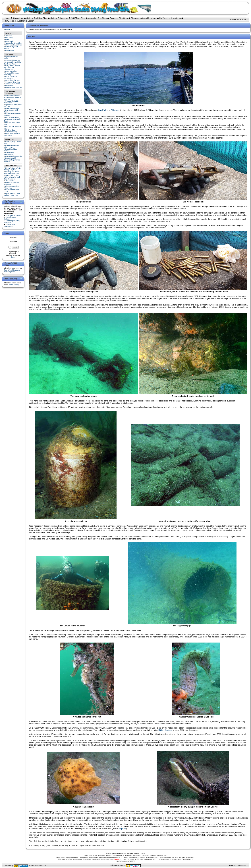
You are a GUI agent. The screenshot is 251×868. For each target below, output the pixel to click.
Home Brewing (14, 285)
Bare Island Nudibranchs (9, 154)
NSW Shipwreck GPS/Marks (11, 78)
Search (31, 21)
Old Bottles (9, 86)
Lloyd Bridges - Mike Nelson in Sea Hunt (12, 194)
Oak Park (102, 110)
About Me (9, 36)
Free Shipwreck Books (14, 87)
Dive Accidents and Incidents (144, 18)
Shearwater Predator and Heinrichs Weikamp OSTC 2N (13, 97)
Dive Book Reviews (13, 186)
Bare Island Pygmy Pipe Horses (12, 146)
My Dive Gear (10, 130)
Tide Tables (9, 181)
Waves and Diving (12, 175)
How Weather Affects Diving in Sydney (12, 169)
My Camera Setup (12, 117)
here (13, 257)
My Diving (9, 38)
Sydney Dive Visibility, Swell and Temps (13, 63)
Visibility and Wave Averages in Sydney (12, 173)
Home (7, 18)
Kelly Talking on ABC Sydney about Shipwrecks (12, 68)
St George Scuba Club (14, 45)
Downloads (10, 41)
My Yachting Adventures (170, 18)
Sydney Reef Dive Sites (37, 18)
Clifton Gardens (165, 730)
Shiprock (115, 110)
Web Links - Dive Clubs (14, 43)
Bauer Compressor (12, 108)
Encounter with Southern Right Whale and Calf (12, 160)
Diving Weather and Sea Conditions (12, 178)
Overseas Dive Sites (119, 18)
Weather (21, 21)
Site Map (9, 188)
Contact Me (18, 18)
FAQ (7, 39)
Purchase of (14, 215)
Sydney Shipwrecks (59, 18)
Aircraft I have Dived (13, 84)
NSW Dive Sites (78, 18)
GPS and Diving (11, 132)
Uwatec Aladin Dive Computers (12, 102)
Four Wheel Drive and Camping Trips (12, 271)
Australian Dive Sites (97, 18)
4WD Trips (9, 21)
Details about (10, 218)
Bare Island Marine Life (14, 156)
